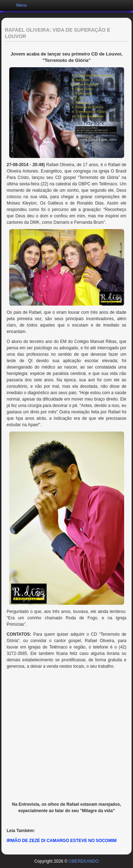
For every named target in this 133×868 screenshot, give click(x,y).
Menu (22, 5)
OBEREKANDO (84, 861)
